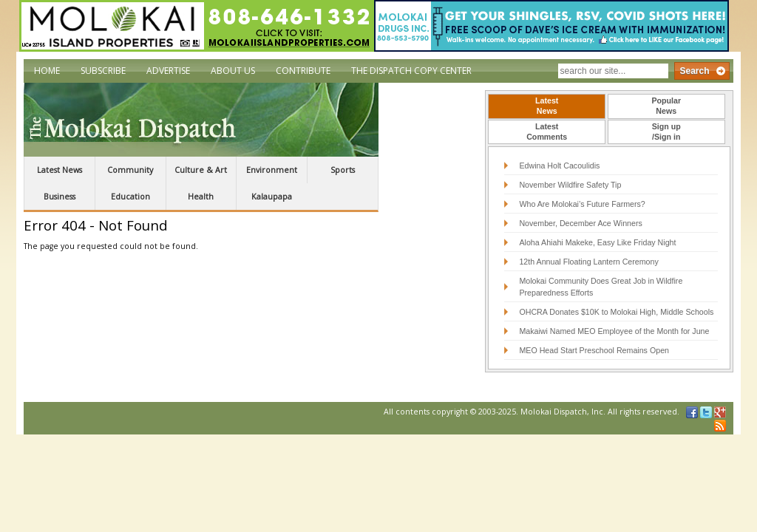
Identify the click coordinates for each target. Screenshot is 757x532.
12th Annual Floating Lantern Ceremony (588, 262)
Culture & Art (201, 170)
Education (130, 197)
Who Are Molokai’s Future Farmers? (582, 204)
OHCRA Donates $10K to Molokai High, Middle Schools (616, 312)
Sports (343, 170)
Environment (272, 170)
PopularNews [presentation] (666, 106)
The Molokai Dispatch (201, 120)
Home (47, 71)
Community (130, 170)
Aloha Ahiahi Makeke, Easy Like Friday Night (597, 242)
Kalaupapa (272, 197)
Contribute (303, 71)
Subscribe (103, 71)
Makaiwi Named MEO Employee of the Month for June (614, 331)
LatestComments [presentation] (547, 132)
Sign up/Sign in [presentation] (666, 132)
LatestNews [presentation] (547, 106)
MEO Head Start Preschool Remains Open (594, 350)
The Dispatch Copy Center (411, 71)
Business (60, 197)
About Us (233, 71)
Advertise (168, 71)
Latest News (60, 170)
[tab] (547, 106)
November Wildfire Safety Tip (570, 185)
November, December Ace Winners (580, 223)
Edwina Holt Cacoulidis (559, 166)
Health (201, 197)
